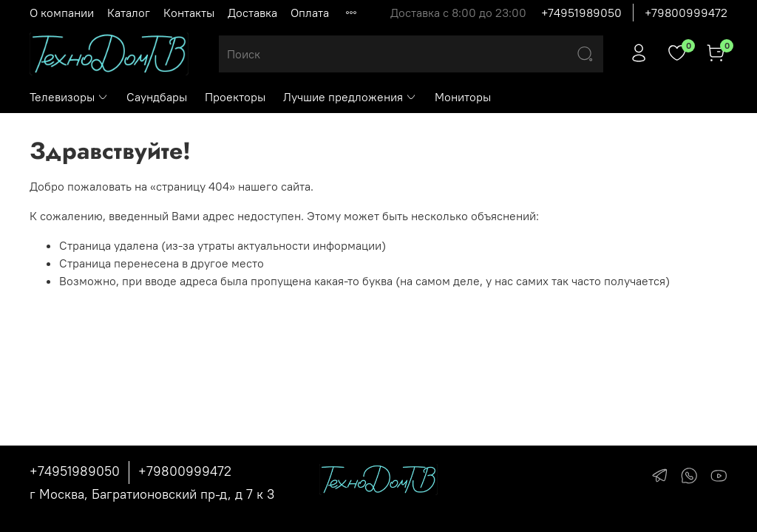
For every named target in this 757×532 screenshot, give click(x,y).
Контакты (189, 13)
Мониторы (463, 97)
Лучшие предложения (350, 97)
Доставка (252, 13)
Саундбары (157, 97)
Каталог (129, 13)
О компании (62, 13)
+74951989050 (581, 13)
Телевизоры (69, 97)
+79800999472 (686, 13)
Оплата (310, 13)
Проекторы (235, 97)
